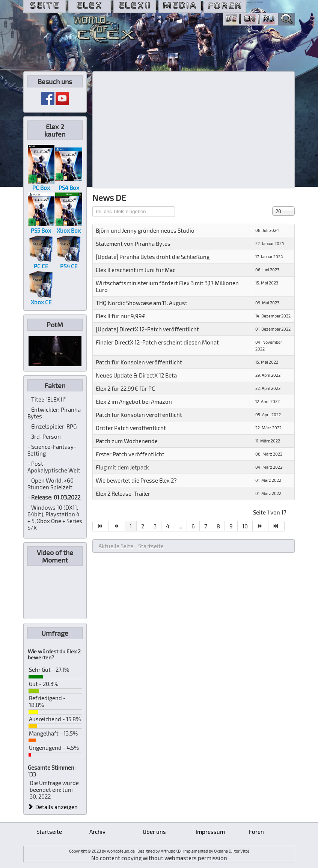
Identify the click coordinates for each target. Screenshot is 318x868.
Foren (256, 832)
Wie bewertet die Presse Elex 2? (136, 480)
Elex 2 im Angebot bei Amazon (134, 402)
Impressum (210, 832)
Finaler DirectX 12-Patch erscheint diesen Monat (157, 342)
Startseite (49, 832)
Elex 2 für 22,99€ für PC (125, 388)
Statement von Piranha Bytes (133, 244)
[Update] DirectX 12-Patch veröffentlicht (147, 329)
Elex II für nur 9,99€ (121, 316)
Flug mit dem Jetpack (122, 467)
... (180, 526)
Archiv (97, 832)
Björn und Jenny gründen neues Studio (145, 230)
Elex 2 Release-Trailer (123, 493)
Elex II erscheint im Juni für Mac (136, 270)
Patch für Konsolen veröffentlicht (139, 362)
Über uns (154, 832)
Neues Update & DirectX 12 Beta (136, 375)
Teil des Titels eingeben (93, 207)
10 (245, 526)
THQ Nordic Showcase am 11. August (142, 303)
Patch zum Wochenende (127, 441)
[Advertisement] (194, 130)
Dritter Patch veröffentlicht (131, 428)
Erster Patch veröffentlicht (130, 454)
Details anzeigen (53, 807)
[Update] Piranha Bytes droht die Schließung (153, 257)
